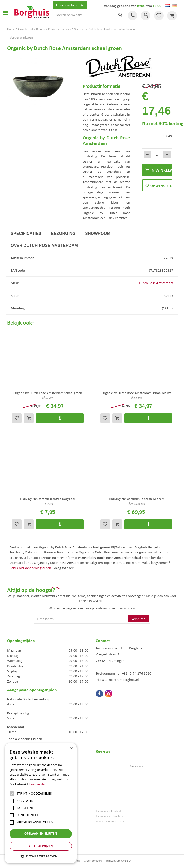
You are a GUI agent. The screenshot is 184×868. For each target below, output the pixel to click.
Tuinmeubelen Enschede (110, 816)
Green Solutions (93, 860)
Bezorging (63, 234)
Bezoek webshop (70, 5)
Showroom (98, 234)
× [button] (71, 748)
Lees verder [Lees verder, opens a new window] (38, 784)
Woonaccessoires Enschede (112, 821)
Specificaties (26, 234)
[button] (41, 856)
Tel (132, 16)
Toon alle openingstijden (25, 739)
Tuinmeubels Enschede (109, 811)
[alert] (41, 803)
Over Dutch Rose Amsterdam (44, 246)
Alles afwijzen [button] (41, 846)
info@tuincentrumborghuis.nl (117, 679)
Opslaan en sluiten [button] (41, 834)
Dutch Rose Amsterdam (156, 283)
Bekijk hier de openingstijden (30, 568)
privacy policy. (126, 608)
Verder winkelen (21, 37)
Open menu (6, 13)
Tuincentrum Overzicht (119, 860)
